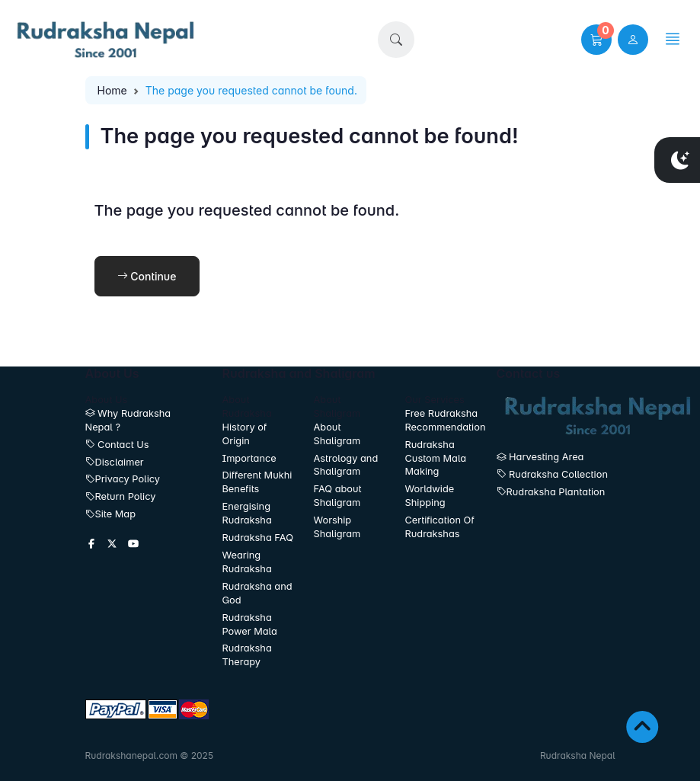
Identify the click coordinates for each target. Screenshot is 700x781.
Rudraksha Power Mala (250, 624)
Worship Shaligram (337, 527)
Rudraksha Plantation (551, 492)
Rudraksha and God (257, 593)
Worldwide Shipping (430, 496)
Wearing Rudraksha (247, 562)
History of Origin (245, 434)
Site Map (110, 514)
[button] (396, 40)
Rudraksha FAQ (258, 538)
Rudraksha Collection (552, 474)
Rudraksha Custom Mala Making (436, 458)
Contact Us (117, 445)
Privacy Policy (123, 479)
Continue (147, 276)
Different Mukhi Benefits (257, 482)
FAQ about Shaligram (338, 496)
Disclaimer (115, 462)
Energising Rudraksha (247, 513)
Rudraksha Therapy (247, 655)
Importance (249, 458)
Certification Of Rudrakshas (440, 527)
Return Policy (121, 496)
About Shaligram (337, 434)
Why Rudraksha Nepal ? (128, 420)
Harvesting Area (540, 457)
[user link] (633, 40)
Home (112, 90)
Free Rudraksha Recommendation (442, 420)
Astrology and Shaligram (346, 465)
